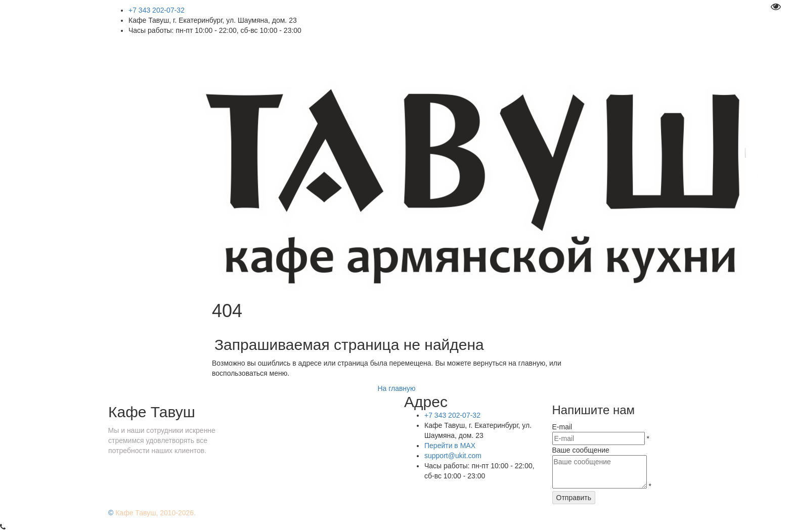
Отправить (574, 498)
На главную (396, 388)
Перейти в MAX (450, 446)
